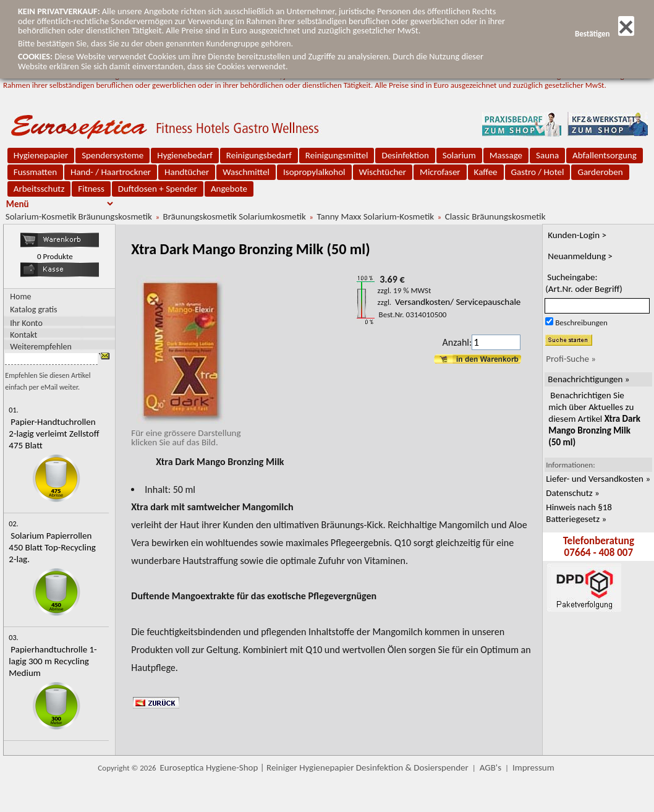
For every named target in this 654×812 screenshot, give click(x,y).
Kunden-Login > (577, 235)
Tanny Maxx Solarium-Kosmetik (375, 216)
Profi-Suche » (571, 359)
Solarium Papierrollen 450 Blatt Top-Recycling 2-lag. (52, 547)
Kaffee (486, 172)
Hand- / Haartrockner (111, 172)
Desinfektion (405, 155)
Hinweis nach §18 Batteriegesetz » (579, 513)
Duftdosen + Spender (158, 189)
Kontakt (23, 334)
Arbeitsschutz (39, 189)
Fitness (91, 189)
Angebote (229, 189)
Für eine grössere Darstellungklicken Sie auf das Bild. (186, 433)
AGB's (490, 767)
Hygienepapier (41, 155)
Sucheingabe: (584, 283)
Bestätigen (605, 34)
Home (20, 297)
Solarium (459, 155)
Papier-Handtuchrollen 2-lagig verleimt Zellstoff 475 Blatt (54, 434)
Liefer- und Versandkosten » (598, 479)
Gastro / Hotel (538, 172)
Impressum (533, 767)
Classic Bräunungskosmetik (495, 216)
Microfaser (440, 172)
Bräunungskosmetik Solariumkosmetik (235, 216)
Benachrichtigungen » (588, 379)
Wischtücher (383, 172)
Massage (506, 155)
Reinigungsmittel (337, 155)
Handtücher (187, 172)
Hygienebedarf (185, 155)
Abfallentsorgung (605, 155)
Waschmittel (246, 172)
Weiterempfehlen (41, 346)
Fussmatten (35, 172)
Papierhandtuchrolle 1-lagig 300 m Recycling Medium (53, 661)
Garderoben (600, 172)
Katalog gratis (33, 310)
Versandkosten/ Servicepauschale (458, 302)
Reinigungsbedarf (259, 155)
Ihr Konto (26, 323)
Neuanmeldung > (580, 256)
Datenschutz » (572, 493)
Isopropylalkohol (314, 172)
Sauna (547, 155)
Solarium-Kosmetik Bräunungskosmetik (79, 216)
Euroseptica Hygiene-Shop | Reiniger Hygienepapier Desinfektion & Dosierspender (314, 767)
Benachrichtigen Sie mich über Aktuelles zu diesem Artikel (594, 419)
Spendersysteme (113, 155)
